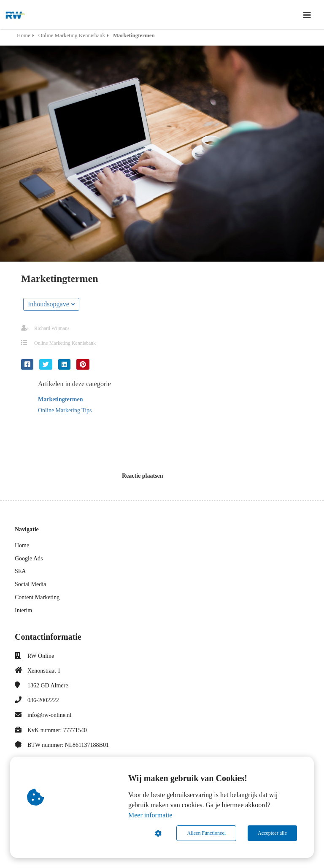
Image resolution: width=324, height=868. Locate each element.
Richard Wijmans (52, 328)
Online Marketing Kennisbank (65, 343)
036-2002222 (43, 700)
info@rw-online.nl (49, 715)
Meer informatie (150, 815)
